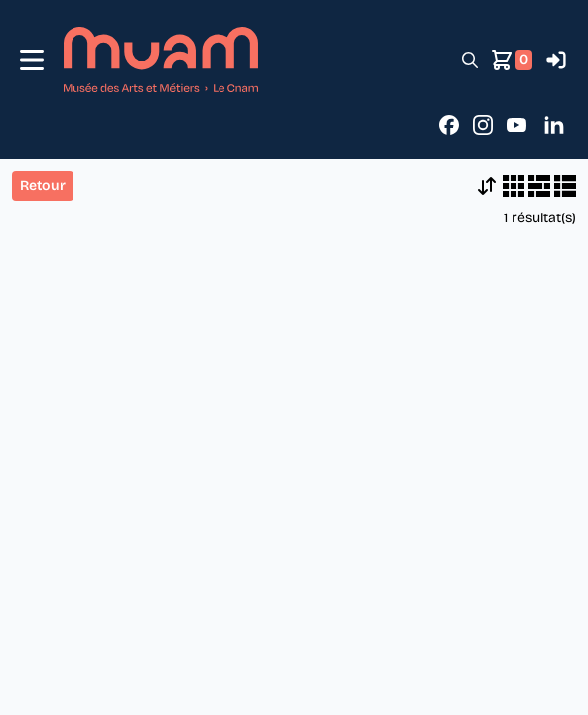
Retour (43, 185)
